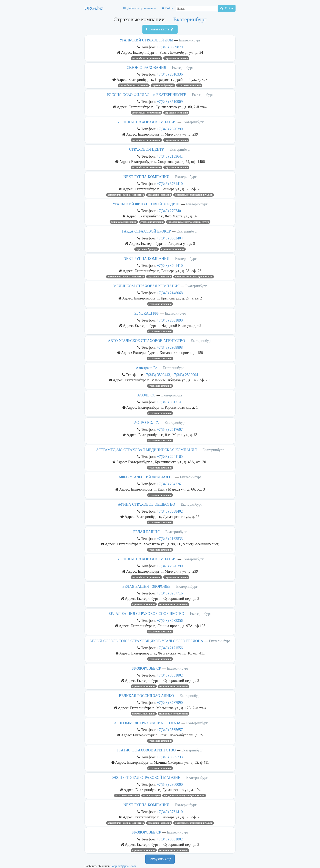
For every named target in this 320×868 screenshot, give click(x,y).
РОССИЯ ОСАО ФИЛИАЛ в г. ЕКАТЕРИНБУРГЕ (146, 95)
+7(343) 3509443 (157, 375)
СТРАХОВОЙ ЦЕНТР (147, 149)
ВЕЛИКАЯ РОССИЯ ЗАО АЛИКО (146, 696)
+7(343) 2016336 (170, 74)
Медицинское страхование (173, 604)
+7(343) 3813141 (170, 402)
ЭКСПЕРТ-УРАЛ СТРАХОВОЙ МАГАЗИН (146, 778)
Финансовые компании (124, 222)
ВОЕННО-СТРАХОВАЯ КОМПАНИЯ (146, 122)
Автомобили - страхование (146, 58)
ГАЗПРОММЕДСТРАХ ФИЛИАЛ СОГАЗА (147, 723)
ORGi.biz (94, 8)
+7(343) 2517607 (170, 429)
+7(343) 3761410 (170, 184)
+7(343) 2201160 (170, 457)
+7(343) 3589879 (170, 47)
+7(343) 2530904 (185, 375)
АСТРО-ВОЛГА (146, 423)
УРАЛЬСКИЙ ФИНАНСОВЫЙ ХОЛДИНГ (146, 204)
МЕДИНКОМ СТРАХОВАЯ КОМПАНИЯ (146, 286)
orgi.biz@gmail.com (124, 866)
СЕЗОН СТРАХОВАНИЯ (147, 68)
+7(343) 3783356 (170, 620)
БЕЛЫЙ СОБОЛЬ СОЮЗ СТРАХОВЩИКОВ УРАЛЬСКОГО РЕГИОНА (146, 641)
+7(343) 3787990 (170, 703)
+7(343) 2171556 (170, 648)
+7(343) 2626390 (170, 129)
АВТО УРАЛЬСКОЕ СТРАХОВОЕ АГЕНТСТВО (147, 341)
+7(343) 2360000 (170, 784)
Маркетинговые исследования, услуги (188, 222)
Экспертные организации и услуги (194, 195)
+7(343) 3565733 (170, 757)
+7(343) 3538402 (170, 511)
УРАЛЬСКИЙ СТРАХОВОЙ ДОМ (147, 40)
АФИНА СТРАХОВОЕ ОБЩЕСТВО (146, 504)
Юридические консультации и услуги (184, 796)
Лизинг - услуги (151, 796)
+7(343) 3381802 (170, 675)
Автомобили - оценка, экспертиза (126, 195)
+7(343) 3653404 (170, 238)
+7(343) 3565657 (170, 730)
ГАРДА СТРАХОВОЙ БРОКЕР (146, 231)
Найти (227, 8)
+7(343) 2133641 (170, 156)
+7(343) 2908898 (170, 347)
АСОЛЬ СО (146, 395)
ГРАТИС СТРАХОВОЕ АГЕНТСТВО (146, 750)
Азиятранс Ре (146, 368)
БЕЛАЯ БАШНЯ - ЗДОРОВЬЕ (146, 586)
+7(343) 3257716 (170, 593)
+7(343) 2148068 (170, 293)
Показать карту (159, 29)
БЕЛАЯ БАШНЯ (147, 532)
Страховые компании (176, 58)
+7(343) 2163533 (170, 539)
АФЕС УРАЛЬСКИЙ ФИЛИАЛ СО (146, 477)
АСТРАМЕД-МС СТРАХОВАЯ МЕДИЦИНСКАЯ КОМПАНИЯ (147, 450)
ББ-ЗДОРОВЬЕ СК (146, 668)
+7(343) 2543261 (170, 484)
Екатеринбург (190, 19)
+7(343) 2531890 (170, 320)
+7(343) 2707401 (170, 211)
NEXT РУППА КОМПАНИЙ (146, 177)
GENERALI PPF (146, 313)
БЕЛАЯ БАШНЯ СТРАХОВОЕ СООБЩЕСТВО (147, 614)
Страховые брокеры (163, 85)
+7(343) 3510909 (170, 102)
